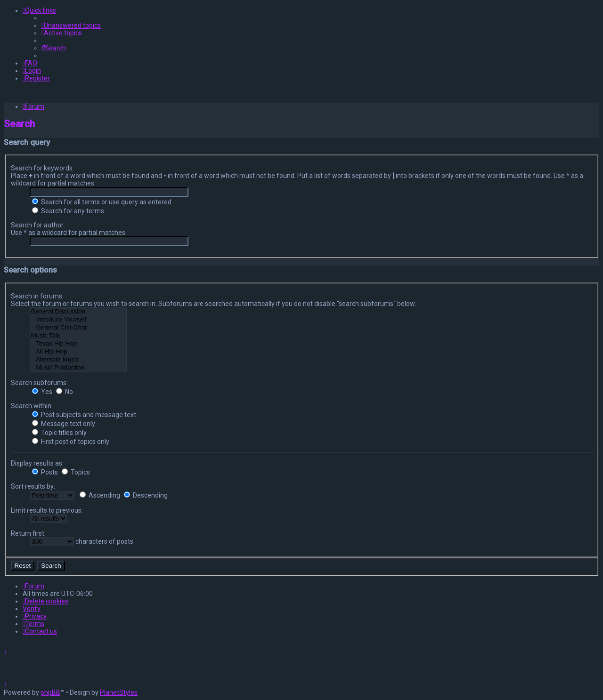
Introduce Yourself (78, 320)
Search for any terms (68, 211)
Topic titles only (59, 433)
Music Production (78, 368)
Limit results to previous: (47, 510)
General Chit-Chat (78, 328)
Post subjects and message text (84, 415)
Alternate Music (78, 360)
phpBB (50, 692)
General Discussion (78, 312)
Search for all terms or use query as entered (102, 202)
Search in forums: (37, 296)
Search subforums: (39, 383)
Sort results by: (33, 486)
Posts (45, 472)
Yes (42, 392)
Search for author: (38, 225)
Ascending (100, 495)
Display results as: (37, 463)
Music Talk (78, 336)
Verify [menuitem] (32, 609)
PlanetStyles (119, 692)
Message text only (64, 424)
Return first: (28, 533)
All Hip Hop (78, 352)
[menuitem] (71, 25)
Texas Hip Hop (78, 344)
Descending (146, 495)
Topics (76, 472)
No (65, 392)
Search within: (32, 406)
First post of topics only (71, 442)
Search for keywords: (42, 168)
